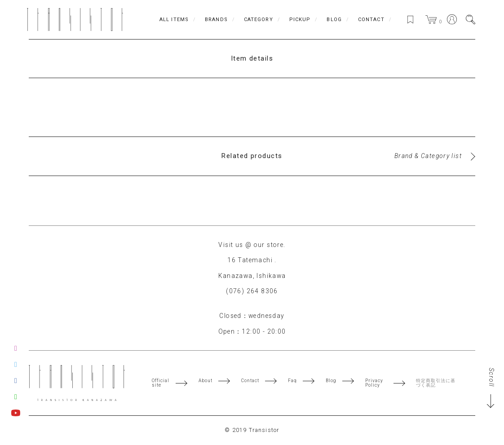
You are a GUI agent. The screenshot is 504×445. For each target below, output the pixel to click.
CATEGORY (257, 20)
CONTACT (369, 20)
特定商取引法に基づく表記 (437, 383)
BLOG (333, 20)
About (206, 381)
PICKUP (298, 20)
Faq (293, 381)
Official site (161, 383)
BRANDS (214, 20)
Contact (251, 381)
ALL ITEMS (172, 20)
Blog (332, 381)
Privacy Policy (376, 383)
